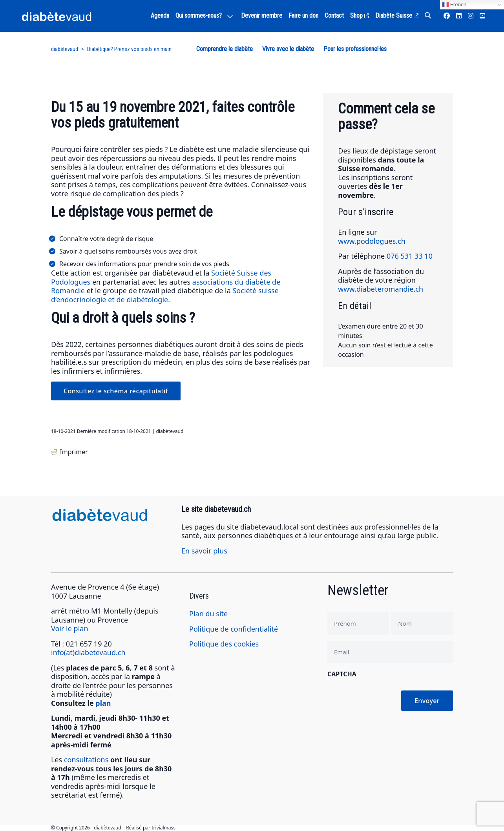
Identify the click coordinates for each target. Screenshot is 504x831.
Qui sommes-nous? (199, 16)
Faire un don (303, 16)
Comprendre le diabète (225, 49)
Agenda (160, 16)
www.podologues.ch (372, 241)
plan (103, 703)
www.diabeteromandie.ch (381, 289)
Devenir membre (262, 16)
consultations (86, 760)
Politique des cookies (224, 644)
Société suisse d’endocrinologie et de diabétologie (165, 295)
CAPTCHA (342, 674)
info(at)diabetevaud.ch (88, 652)
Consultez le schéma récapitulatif (116, 391)
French (454, 5)
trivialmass (163, 828)
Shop (360, 16)
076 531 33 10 (410, 256)
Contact (334, 16)
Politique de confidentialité (234, 629)
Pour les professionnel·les (355, 49)
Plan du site (208, 614)
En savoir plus (204, 551)
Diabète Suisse (397, 16)
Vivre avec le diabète (288, 49)
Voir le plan (70, 628)
